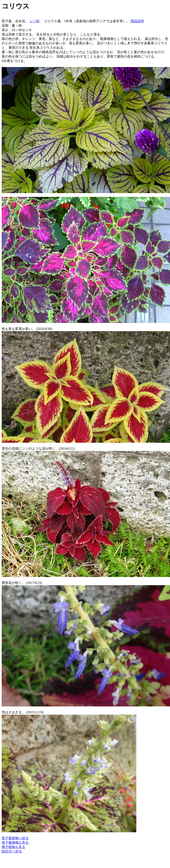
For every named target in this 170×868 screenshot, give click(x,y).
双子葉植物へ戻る (15, 838)
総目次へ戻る (12, 851)
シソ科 (35, 21)
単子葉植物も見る (15, 842)
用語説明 (137, 21)
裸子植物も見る (13, 847)
